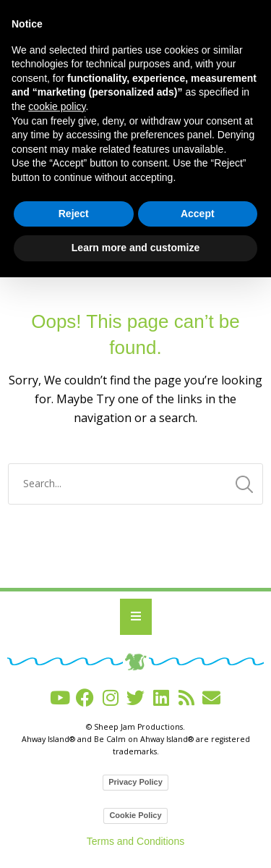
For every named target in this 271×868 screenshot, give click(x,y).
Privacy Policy (135, 782)
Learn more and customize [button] (135, 248)
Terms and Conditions (135, 841)
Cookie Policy (135, 815)
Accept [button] (198, 214)
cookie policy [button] (57, 106)
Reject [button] (74, 214)
